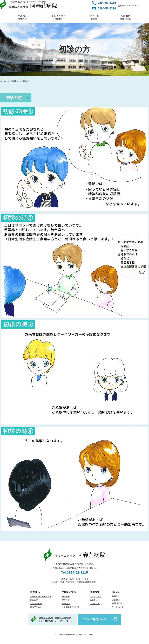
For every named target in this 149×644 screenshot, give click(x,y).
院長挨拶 (66, 600)
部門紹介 (66, 604)
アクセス (94, 17)
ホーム (3, 81)
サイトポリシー (119, 607)
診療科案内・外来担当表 (41, 596)
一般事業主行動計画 (71, 607)
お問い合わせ (118, 603)
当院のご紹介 (58, 17)
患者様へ (23, 17)
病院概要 (66, 596)
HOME (116, 592)
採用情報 (95, 592)
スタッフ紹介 (96, 596)
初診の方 (34, 600)
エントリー (95, 604)
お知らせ (116, 596)
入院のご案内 (36, 604)
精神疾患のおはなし (39, 607)
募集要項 (94, 600)
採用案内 (125, 17)
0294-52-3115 (107, 3)
